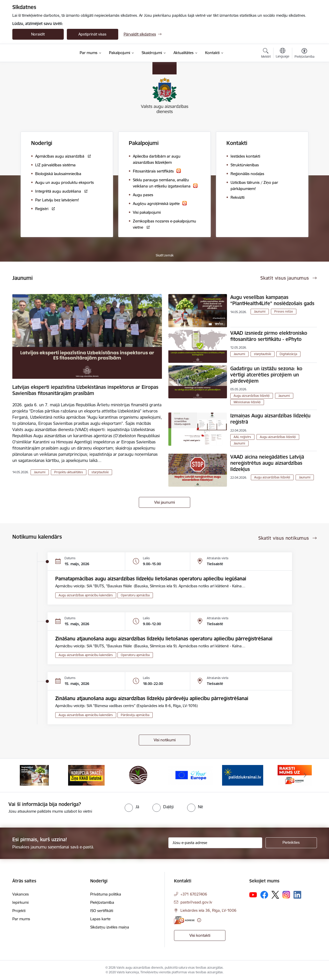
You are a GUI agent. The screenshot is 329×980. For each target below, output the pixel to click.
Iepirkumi (20, 902)
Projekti (19, 911)
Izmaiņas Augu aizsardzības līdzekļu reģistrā (270, 419)
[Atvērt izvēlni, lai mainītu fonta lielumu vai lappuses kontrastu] (304, 54)
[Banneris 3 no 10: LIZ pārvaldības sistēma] (138, 775)
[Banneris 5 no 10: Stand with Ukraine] (243, 775)
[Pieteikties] (291, 843)
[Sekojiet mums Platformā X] (275, 895)
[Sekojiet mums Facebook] (264, 895)
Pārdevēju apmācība (135, 715)
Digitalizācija (288, 354)
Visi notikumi (165, 740)
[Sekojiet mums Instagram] (286, 895)
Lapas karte (100, 919)
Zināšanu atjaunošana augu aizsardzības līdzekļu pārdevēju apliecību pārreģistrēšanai (152, 698)
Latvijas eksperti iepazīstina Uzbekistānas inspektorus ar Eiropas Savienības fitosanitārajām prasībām (85, 390)
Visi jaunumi (164, 502)
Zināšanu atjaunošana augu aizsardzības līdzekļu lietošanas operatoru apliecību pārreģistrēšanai (164, 639)
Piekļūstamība (102, 902)
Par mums (21, 919)
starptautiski (100, 472)
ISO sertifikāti (102, 911)
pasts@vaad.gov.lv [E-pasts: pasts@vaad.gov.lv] (196, 902)
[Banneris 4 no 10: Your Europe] (191, 775)
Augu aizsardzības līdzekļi (252, 396)
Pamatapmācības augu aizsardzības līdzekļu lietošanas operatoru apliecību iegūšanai (151, 579)
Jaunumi (40, 472)
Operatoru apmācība (135, 595)
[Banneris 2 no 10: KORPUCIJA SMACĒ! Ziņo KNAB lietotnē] (86, 775)
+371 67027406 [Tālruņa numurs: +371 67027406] (194, 894)
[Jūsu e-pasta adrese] (215, 843)
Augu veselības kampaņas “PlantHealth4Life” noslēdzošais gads (272, 300)
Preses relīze (284, 311)
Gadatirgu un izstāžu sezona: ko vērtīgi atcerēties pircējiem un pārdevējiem (266, 375)
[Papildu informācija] (199, 920)
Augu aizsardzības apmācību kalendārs (86, 595)
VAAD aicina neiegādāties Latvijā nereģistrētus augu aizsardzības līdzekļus (267, 463)
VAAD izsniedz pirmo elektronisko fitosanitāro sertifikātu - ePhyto (269, 336)
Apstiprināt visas (92, 34)
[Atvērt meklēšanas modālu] (266, 54)
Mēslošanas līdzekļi (247, 402)
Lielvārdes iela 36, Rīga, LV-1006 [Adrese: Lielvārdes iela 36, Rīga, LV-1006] (208, 910)
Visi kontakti (200, 935)
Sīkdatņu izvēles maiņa (110, 927)
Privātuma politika (106, 894)
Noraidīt (38, 34)
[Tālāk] (305, 775)
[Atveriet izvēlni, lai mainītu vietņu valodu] (283, 54)
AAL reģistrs (242, 437)
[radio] (132, 807)
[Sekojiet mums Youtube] (253, 895)
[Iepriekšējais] (24, 775)
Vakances (21, 894)
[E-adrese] (184, 920)
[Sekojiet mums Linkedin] (297, 895)
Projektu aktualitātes (69, 472)
